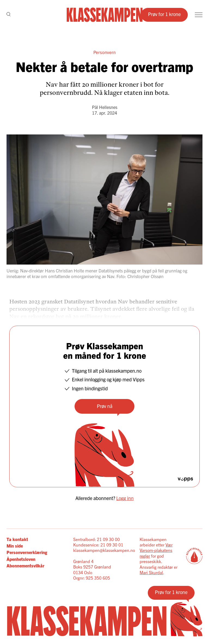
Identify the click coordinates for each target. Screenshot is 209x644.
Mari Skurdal (151, 572)
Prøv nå (105, 406)
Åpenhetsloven (21, 559)
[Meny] (199, 15)
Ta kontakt (17, 539)
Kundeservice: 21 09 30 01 (98, 545)
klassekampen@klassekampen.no (104, 550)
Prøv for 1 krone (164, 14)
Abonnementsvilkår (25, 566)
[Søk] (9, 15)
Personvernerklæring (27, 552)
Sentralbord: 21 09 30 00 (96, 539)
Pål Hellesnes (105, 107)
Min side (15, 546)
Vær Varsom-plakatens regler (156, 550)
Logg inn (125, 498)
